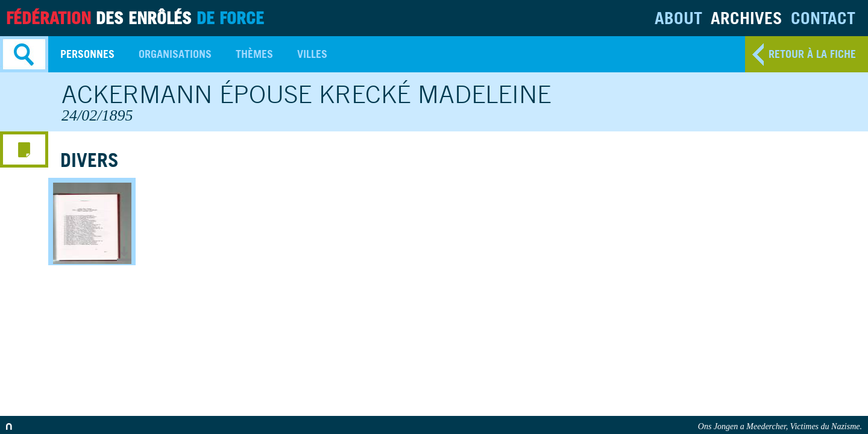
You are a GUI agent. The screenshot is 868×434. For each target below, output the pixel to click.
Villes (312, 54)
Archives (747, 18)
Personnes (87, 54)
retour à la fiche (812, 54)
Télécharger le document (124, 254)
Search (24, 54)
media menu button (24, 149)
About (678, 18)
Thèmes (254, 54)
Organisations (175, 54)
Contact (823, 18)
